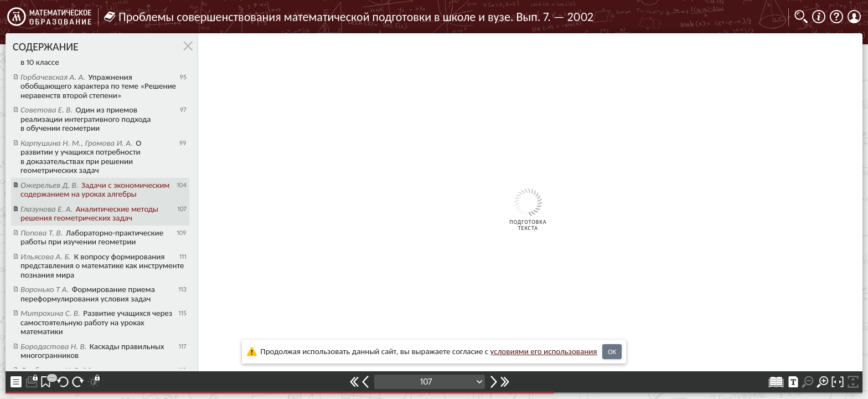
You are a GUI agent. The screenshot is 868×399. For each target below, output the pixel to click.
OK (612, 352)
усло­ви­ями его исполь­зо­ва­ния (544, 351)
